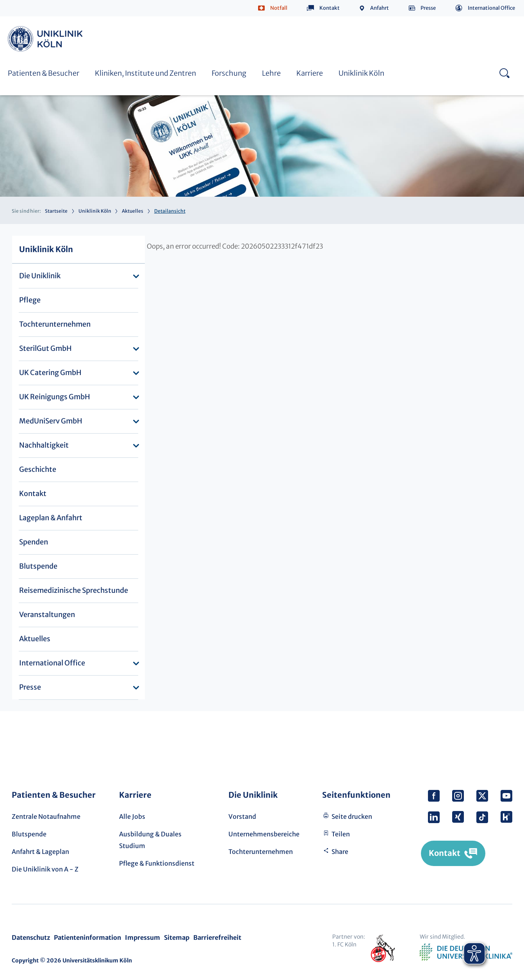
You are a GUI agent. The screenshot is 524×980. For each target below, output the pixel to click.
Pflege (30, 300)
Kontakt (330, 8)
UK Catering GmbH (50, 373)
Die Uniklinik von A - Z (45, 869)
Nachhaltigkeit (44, 445)
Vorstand (242, 816)
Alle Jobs (132, 816)
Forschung (229, 73)
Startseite (56, 211)
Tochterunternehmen (55, 324)
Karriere (310, 73)
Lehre (271, 73)
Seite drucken (352, 816)
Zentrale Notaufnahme (46, 816)
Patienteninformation (87, 937)
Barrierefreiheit (217, 937)
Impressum (143, 937)
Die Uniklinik (40, 276)
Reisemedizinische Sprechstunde (74, 590)
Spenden (34, 542)
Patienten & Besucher (44, 73)
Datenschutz (31, 937)
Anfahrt (380, 8)
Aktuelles (133, 211)
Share (340, 852)
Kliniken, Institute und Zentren (145, 73)
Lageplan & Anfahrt (51, 518)
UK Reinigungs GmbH (55, 397)
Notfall (279, 8)
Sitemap (177, 937)
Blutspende (38, 566)
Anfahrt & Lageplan (40, 852)
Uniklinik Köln (46, 39)
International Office (491, 8)
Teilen (341, 834)
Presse (428, 8)
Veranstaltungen (47, 615)
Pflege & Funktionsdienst (157, 863)
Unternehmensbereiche (264, 834)
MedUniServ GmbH (51, 421)
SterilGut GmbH (45, 348)
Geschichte (38, 469)
